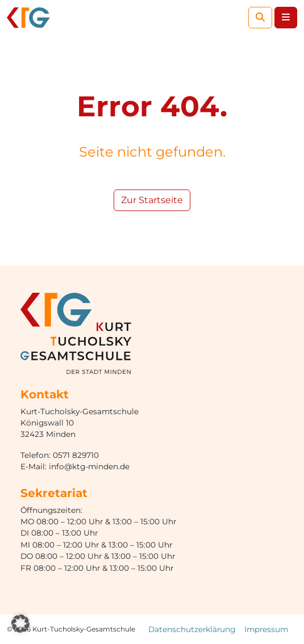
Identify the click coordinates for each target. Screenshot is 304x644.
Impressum (266, 629)
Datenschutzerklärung (192, 629)
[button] (20, 624)
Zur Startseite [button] (152, 200)
